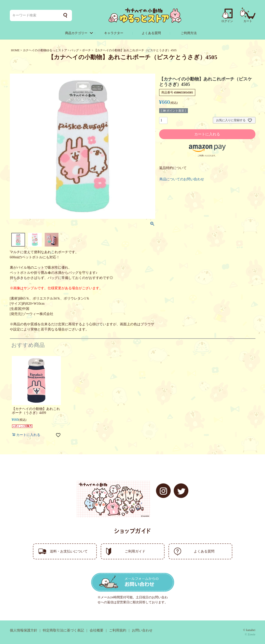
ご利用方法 (189, 33)
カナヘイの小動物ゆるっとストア (45, 50)
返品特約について (173, 168)
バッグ (74, 50)
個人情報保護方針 (24, 630)
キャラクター (114, 33)
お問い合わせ (142, 630)
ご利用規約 (118, 630)
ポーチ (86, 50)
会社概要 (97, 630)
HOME (15, 50)
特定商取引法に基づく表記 (63, 630)
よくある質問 (151, 33)
